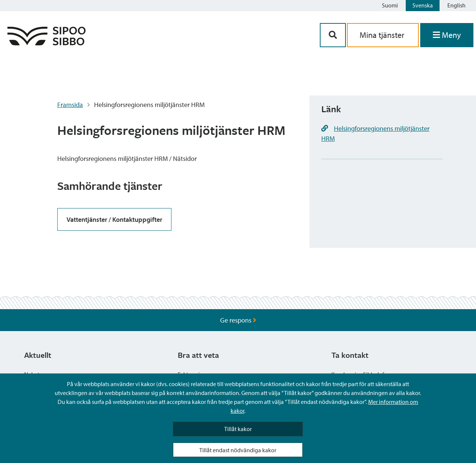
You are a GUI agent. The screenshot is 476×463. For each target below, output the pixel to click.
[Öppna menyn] (447, 35)
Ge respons (238, 320)
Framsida (70, 105)
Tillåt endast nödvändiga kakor (238, 450)
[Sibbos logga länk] (46, 43)
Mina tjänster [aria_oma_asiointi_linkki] (383, 35)
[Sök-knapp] (333, 35)
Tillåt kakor (238, 429)
